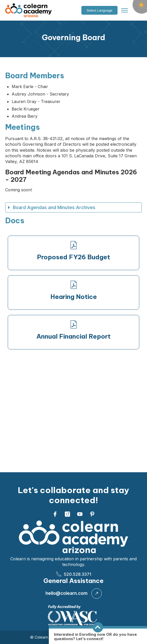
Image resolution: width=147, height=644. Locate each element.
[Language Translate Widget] (99, 10)
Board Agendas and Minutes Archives (51, 207)
